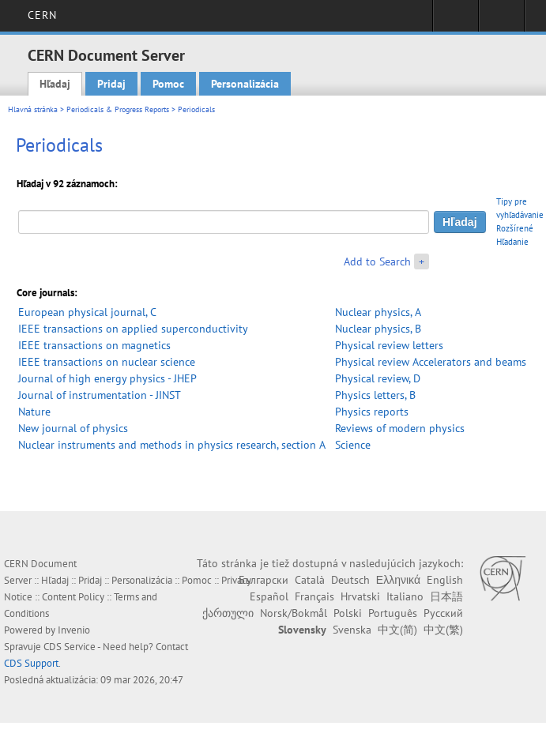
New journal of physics (73, 428)
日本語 (446, 596)
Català (310, 580)
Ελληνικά (398, 580)
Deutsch (350, 580)
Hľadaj (55, 84)
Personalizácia (245, 84)
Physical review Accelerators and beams (431, 362)
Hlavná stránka (33, 109)
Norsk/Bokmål (294, 613)
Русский (443, 613)
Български (264, 580)
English (445, 580)
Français (314, 596)
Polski (348, 613)
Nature (34, 412)
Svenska (352, 630)
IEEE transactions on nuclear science (107, 362)
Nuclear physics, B (378, 329)
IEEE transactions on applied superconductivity (133, 329)
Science (353, 445)
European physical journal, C (87, 312)
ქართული (228, 613)
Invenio (74, 630)
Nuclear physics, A (378, 312)
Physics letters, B (375, 395)
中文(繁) (443, 630)
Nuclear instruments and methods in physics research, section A (172, 445)
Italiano (405, 596)
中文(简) (397, 630)
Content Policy (73, 597)
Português (393, 613)
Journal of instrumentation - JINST (100, 395)
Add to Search (377, 261)
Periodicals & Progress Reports (118, 109)
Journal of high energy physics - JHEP (107, 378)
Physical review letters (389, 345)
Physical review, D (378, 378)
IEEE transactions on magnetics (94, 345)
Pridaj (111, 84)
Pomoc (168, 84)
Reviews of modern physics (400, 428)
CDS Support (31, 663)
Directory (501, 21)
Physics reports (372, 412)
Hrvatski (360, 596)
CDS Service (70, 647)
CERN (42, 15)
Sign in (456, 21)
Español (269, 596)
